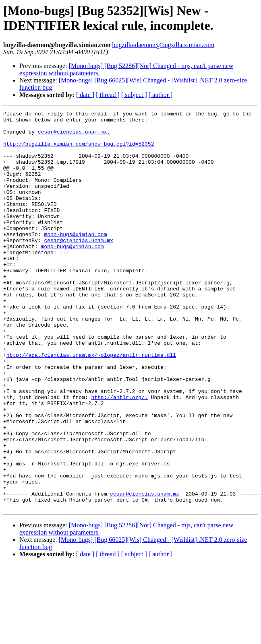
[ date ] (85, 95)
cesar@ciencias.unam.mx (79, 267)
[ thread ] (108, 95)
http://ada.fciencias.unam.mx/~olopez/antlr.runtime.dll (91, 404)
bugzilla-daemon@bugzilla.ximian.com (163, 45)
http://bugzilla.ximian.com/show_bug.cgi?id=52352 (79, 151)
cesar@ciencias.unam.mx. (74, 136)
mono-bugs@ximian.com (75, 259)
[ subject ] (134, 95)
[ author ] (161, 95)
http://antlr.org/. (119, 455)
